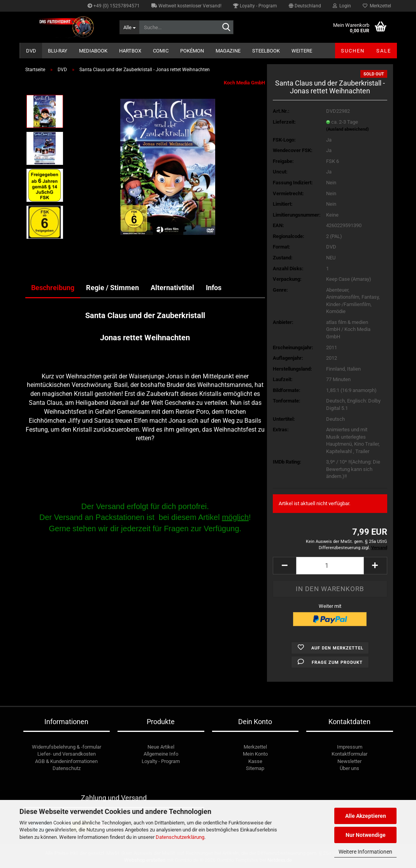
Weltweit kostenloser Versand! (186, 6)
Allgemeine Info (161, 754)
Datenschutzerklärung (180, 837)
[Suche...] (129, 27)
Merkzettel (377, 6)
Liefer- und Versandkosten (67, 754)
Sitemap (255, 768)
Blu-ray (58, 51)
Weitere (302, 51)
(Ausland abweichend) (348, 129)
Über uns (349, 768)
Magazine (228, 51)
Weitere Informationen (365, 852)
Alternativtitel (172, 288)
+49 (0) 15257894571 (114, 6)
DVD (31, 51)
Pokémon (192, 51)
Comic (161, 51)
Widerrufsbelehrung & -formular (67, 747)
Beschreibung (53, 288)
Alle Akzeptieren (366, 816)
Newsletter (349, 761)
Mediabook (93, 51)
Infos (214, 288)
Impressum (350, 747)
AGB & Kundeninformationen (66, 761)
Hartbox (130, 51)
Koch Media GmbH (244, 83)
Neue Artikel (161, 747)
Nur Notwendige (366, 835)
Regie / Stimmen (112, 288)
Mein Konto (255, 754)
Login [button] (342, 6)
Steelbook (266, 51)
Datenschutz (67, 768)
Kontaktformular (349, 754)
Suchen (353, 51)
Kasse (255, 761)
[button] (305, 6)
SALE (384, 51)
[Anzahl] (330, 566)
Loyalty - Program (255, 6)
